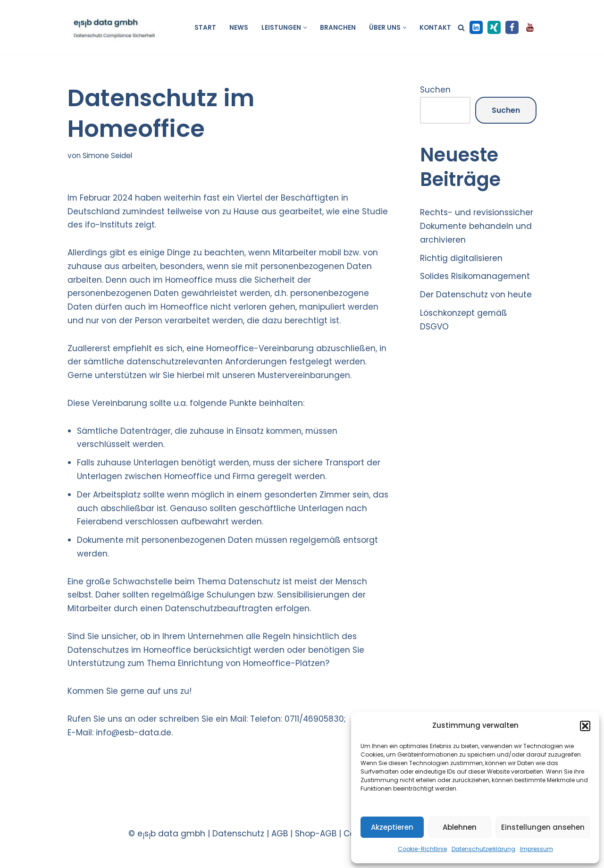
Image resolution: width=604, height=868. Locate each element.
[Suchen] (461, 28)
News (239, 28)
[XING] (494, 27)
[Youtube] (530, 27)
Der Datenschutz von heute (476, 295)
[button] (585, 726)
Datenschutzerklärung (483, 849)
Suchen (435, 90)
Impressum (537, 849)
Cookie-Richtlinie (422, 849)
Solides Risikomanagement (475, 277)
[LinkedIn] (476, 27)
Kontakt (435, 28)
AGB (280, 836)
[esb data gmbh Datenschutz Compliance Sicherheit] (113, 27)
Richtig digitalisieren (461, 258)
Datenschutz (238, 836)
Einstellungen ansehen (543, 827)
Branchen (338, 28)
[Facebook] (512, 27)
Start (205, 28)
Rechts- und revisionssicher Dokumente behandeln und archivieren (477, 226)
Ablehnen (460, 827)
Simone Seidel (107, 156)
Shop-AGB (316, 836)
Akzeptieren (392, 827)
